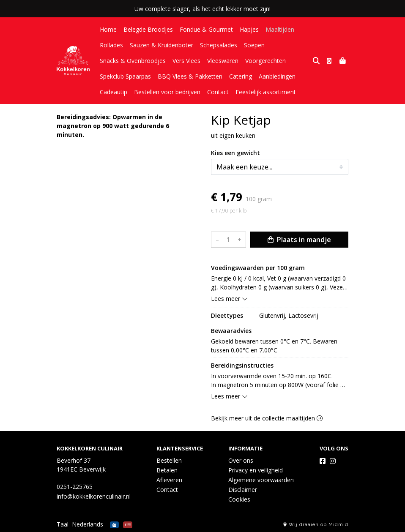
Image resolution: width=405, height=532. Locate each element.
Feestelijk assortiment (266, 92)
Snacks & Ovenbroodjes (133, 61)
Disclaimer (243, 490)
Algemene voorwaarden (261, 480)
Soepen (254, 45)
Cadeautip (114, 92)
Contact (218, 92)
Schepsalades (219, 45)
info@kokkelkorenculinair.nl (94, 496)
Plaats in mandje (299, 240)
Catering (241, 76)
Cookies (239, 499)
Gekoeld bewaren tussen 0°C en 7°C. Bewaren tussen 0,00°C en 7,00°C (275, 346)
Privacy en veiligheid (256, 470)
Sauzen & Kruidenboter (161, 45)
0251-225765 (75, 487)
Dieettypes (227, 315)
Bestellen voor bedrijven (167, 92)
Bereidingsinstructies (242, 365)
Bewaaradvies (231, 331)
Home (108, 29)
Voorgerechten (265, 61)
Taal (63, 524)
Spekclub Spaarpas (125, 76)
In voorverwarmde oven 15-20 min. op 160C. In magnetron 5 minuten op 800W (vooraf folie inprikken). (276, 381)
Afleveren (169, 480)
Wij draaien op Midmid (316, 525)
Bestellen (169, 460)
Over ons (241, 460)
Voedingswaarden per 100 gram (258, 268)
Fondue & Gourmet (206, 29)
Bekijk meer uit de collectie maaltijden (267, 418)
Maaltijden (280, 29)
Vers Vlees (186, 61)
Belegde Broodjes (148, 29)
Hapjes (249, 29)
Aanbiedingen (277, 76)
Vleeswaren (223, 61)
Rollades (111, 45)
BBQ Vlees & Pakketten (190, 76)
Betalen (167, 470)
